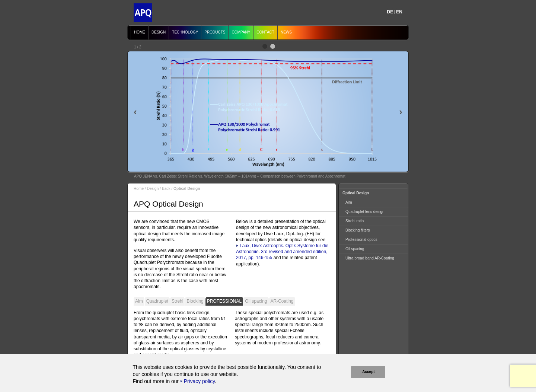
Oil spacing (256, 301)
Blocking (195, 301)
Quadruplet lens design (365, 212)
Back (166, 189)
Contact (265, 32)
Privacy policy (199, 381)
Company (241, 32)
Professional (224, 301)
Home (140, 32)
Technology (185, 32)
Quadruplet (157, 301)
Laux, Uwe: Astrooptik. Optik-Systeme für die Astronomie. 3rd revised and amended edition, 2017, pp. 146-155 (282, 252)
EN (399, 12)
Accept (368, 372)
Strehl (177, 301)
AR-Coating (282, 301)
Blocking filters (358, 230)
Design (159, 32)
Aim (139, 301)
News (286, 32)
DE (390, 12)
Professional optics (361, 240)
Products (215, 32)
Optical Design (356, 193)
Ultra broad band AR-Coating (370, 258)
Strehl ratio (355, 221)
